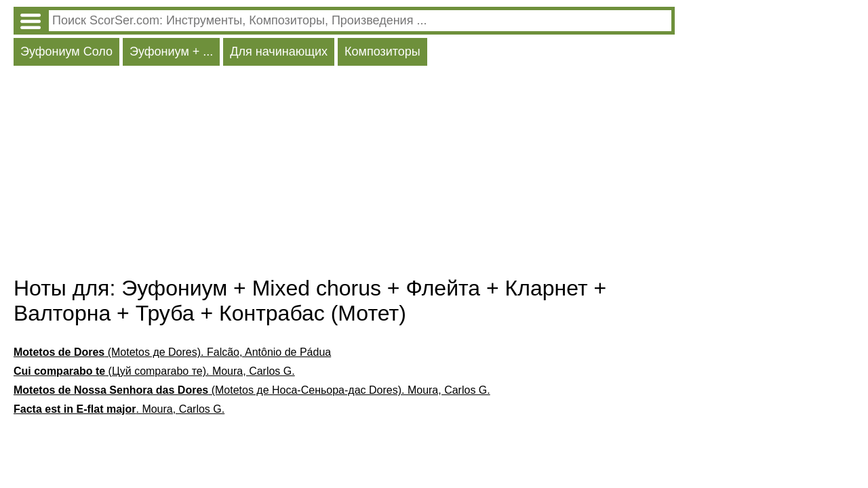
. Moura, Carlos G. (119, 409)
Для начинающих (279, 52)
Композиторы (382, 52)
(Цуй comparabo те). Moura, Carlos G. (154, 371)
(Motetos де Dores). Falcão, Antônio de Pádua (172, 352)
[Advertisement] (344, 174)
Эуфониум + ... (171, 52)
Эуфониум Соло (66, 52)
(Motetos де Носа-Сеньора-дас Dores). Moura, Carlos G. (252, 390)
